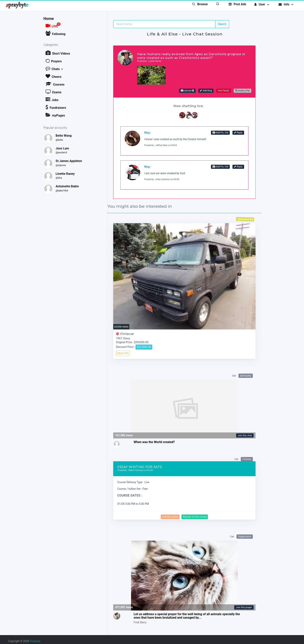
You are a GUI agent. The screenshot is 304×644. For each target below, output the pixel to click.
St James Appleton (69, 161)
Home (49, 19)
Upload (187, 91)
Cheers (54, 76)
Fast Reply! (223, 91)
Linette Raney (65, 174)
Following (55, 33)
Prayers (54, 61)
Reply (238, 133)
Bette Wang (64, 136)
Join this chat (245, 436)
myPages (55, 115)
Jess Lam (62, 148)
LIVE (53, 25)
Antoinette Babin (67, 186)
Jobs (52, 99)
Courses (55, 84)
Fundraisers (56, 107)
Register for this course (195, 517)
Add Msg (206, 91)
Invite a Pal (242, 91)
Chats (53, 68)
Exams (54, 92)
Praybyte (35, 641)
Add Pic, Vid (220, 133)
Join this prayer (244, 607)
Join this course (170, 517)
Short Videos (58, 53)
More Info (123, 353)
